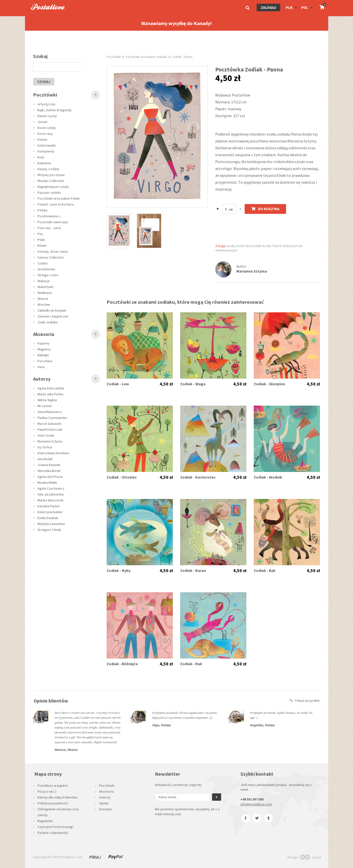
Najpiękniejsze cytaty (53, 187)
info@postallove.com (256, 804)
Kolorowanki (47, 145)
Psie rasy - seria (49, 228)
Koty (41, 157)
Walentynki (45, 287)
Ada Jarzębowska (51, 494)
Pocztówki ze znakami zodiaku (146, 57)
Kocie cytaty (47, 128)
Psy (40, 234)
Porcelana (45, 361)
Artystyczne (46, 104)
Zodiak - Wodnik (268, 477)
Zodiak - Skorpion (269, 384)
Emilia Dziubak (48, 518)
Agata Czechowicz (51, 488)
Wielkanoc (45, 293)
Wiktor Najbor (47, 400)
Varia (41, 367)
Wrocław (44, 304)
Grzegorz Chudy (49, 530)
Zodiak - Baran (193, 571)
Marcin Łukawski (49, 424)
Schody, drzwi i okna (53, 251)
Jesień (42, 122)
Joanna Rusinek (49, 465)
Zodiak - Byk (265, 571)
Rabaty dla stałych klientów (57, 797)
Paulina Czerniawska (52, 418)
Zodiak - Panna (182, 57)
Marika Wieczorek (50, 500)
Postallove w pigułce (53, 785)
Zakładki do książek (52, 310)
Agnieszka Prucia (50, 477)
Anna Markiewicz (50, 412)
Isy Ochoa (45, 447)
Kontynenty (46, 151)
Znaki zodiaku (48, 322)
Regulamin (45, 821)
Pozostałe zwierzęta (53, 222)
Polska (42, 210)
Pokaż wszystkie (304, 701)
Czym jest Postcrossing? (56, 827)
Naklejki (43, 355)
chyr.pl (311, 857)
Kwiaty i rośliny (48, 169)
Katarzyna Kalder (50, 512)
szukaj (44, 82)
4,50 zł (166, 384)
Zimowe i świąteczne (53, 316)
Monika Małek (47, 482)
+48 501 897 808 (252, 799)
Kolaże (42, 139)
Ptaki (41, 240)
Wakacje (44, 281)
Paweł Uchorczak (50, 429)
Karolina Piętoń (49, 506)
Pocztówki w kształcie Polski (59, 198)
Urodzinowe (46, 269)
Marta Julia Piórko (50, 394)
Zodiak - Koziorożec (198, 477)
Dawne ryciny (47, 116)
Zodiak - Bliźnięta (122, 664)
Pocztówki (114, 57)
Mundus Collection (51, 181)
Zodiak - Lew (118, 384)
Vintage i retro (48, 275)
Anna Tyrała (46, 435)
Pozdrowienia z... (50, 216)
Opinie (104, 803)
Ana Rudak (45, 459)
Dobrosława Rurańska (53, 453)
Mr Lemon (45, 406)
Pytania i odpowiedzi (53, 833)
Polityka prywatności (53, 803)
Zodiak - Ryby (119, 571)
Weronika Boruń (49, 471)
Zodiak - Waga (193, 384)
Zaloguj (268, 7)
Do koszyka (265, 209)
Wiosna (43, 299)
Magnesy (44, 349)
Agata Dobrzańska (51, 388)
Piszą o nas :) (47, 791)
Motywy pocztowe (51, 175)
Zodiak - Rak (191, 664)
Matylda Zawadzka (51, 524)
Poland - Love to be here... (57, 204)
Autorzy (105, 797)
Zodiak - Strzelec (122, 477)
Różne (42, 246)
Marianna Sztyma (50, 441)
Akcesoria (106, 791)
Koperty (44, 343)
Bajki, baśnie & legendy (55, 110)
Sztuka (43, 263)
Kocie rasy (45, 134)
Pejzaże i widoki (49, 193)
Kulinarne (44, 163)
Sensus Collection (51, 257)
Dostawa (105, 809)
